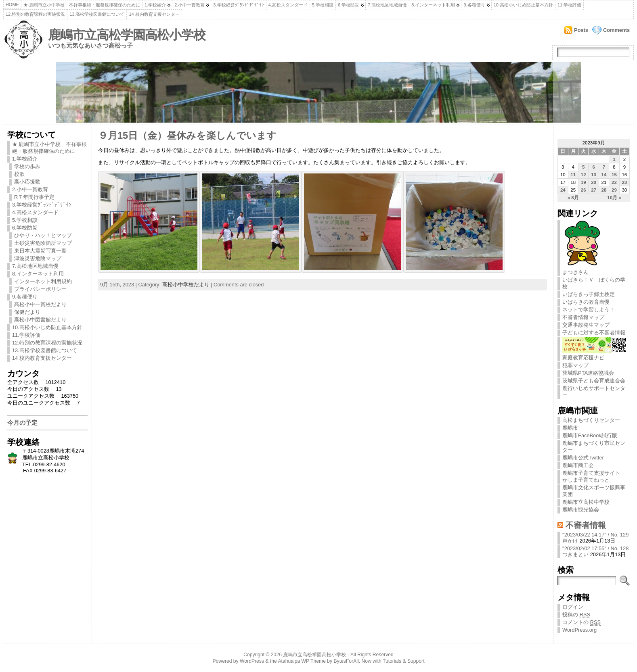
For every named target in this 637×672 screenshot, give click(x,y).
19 (584, 182)
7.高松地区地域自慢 (387, 5)
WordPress (252, 661)
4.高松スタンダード (288, 5)
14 (604, 175)
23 (624, 182)
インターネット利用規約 (43, 281)
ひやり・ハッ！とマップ (43, 235)
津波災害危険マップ (38, 258)
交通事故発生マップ (586, 325)
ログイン (573, 607)
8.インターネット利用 (433, 5)
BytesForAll (346, 661)
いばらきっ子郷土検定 (589, 294)
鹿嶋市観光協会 (581, 510)
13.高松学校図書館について (97, 14)
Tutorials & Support (404, 661)
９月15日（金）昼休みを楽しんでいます (187, 136)
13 (594, 175)
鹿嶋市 (570, 428)
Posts (581, 30)
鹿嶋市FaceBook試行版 (590, 435)
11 (573, 175)
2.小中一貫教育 (190, 5)
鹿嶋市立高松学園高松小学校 (127, 35)
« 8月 (573, 198)
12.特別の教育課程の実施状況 (35, 14)
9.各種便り (474, 5)
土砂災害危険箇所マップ (43, 243)
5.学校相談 (323, 5)
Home (12, 4)
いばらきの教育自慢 (586, 302)
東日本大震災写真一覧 (40, 251)
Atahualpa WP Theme (302, 661)
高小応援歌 (27, 182)
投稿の (576, 615)
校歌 (19, 174)
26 (584, 190)
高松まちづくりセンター (591, 420)
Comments (616, 30)
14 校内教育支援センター (154, 14)
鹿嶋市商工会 (578, 465)
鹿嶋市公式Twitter (583, 458)
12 (584, 175)
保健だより (27, 312)
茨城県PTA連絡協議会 (588, 373)
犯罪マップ (575, 365)
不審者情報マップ (583, 317)
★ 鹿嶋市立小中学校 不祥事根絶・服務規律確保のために (82, 5)
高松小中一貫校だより (40, 304)
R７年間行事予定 (34, 197)
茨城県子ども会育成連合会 (594, 381)
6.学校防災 (349, 5)
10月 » (614, 198)
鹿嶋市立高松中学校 (586, 502)
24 (563, 190)
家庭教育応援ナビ (594, 355)
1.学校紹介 (155, 5)
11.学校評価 (569, 5)
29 (614, 190)
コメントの (581, 622)
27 (594, 190)
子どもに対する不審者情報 (594, 333)
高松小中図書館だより (40, 320)
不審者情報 (586, 525)
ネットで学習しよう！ (589, 310)
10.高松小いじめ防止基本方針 (523, 5)
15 (614, 175)
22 (614, 182)
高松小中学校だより (186, 285)
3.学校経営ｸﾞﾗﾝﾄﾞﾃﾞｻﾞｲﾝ (238, 5)
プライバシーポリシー (40, 289)
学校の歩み (27, 166)
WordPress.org (579, 630)
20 (594, 182)
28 (604, 190)
